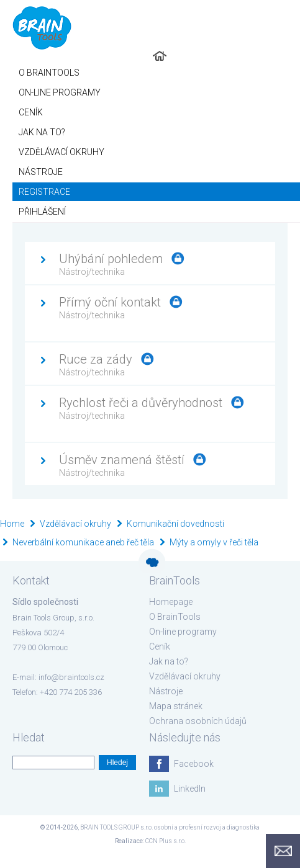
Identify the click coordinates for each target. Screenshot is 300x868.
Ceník (160, 647)
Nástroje (166, 691)
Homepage (171, 602)
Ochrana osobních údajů (198, 721)
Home (12, 524)
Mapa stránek (176, 706)
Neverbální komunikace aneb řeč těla (83, 542)
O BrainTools (175, 617)
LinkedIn (190, 789)
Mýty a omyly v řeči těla (214, 542)
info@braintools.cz (71, 677)
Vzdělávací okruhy (75, 524)
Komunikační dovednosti (175, 524)
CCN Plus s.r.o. (166, 841)
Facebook (194, 764)
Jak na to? (169, 661)
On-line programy (183, 632)
